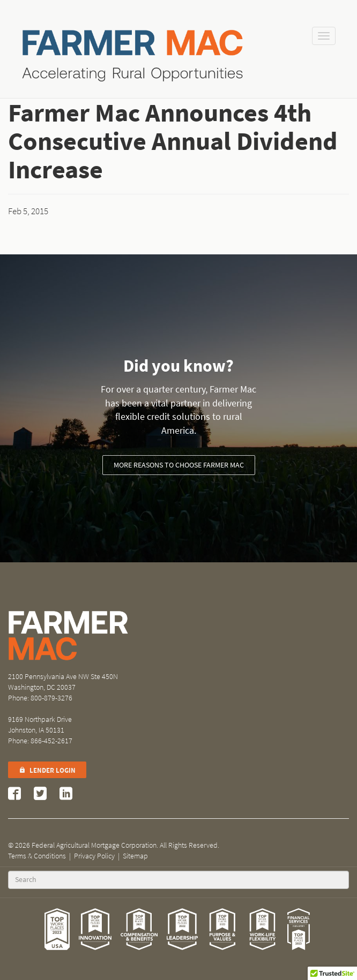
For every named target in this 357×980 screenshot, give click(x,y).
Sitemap (135, 856)
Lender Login (47, 770)
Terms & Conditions (37, 856)
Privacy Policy (94, 856)
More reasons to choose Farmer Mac (179, 465)
